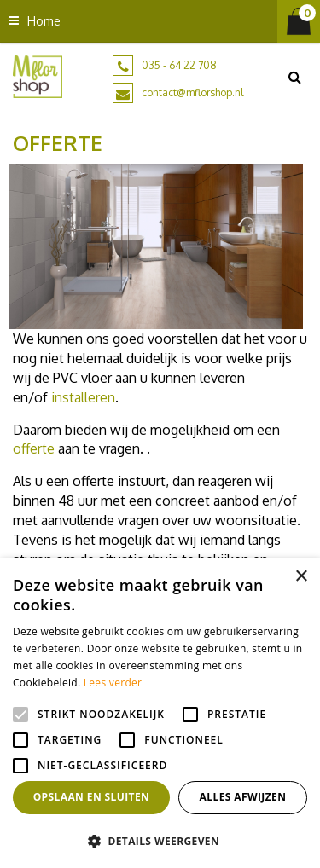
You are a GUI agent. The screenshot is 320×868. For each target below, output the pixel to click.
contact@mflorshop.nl (192, 93)
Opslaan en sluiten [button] (92, 797)
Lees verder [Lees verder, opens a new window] (113, 683)
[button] (160, 840)
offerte (34, 448)
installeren (83, 397)
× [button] (301, 577)
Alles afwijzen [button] (243, 797)
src (294, 77)
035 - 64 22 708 (179, 65)
